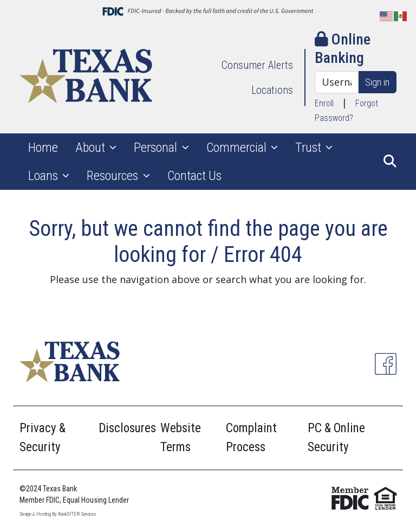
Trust (310, 148)
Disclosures (127, 428)
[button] (390, 162)
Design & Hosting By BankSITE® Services (58, 514)
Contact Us (194, 176)
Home (43, 148)
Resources (114, 176)
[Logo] (86, 78)
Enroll (324, 103)
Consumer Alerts (257, 65)
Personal (157, 148)
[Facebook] (386, 364)
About (92, 148)
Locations (272, 90)
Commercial (238, 148)
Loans (44, 176)
